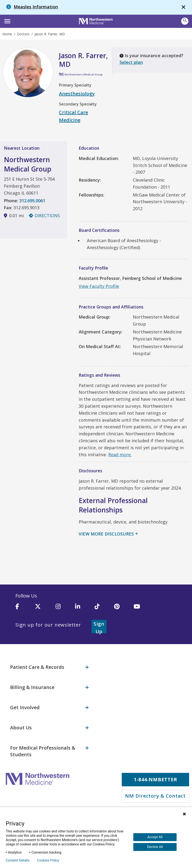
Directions (44, 215)
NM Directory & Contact (155, 791)
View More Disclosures (106, 534)
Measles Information (36, 7)
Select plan (131, 62)
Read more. (120, 455)
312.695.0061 (32, 201)
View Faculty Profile (99, 286)
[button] (7, 21)
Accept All (155, 837)
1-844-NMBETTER (156, 775)
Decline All (155, 847)
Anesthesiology (77, 94)
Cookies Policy (48, 860)
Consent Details (18, 860)
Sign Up (105, 625)
